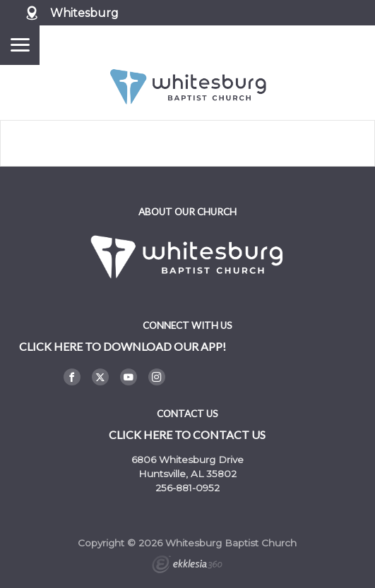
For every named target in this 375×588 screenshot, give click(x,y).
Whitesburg (84, 13)
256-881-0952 (187, 488)
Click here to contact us (187, 434)
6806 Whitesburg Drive (187, 460)
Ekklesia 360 (187, 566)
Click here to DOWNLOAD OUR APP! (123, 346)
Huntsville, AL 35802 (187, 474)
